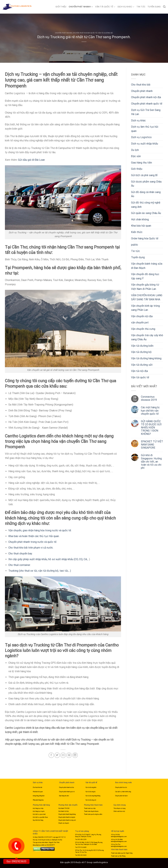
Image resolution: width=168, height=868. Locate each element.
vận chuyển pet (140, 323)
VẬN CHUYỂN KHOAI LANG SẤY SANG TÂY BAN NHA (147, 297)
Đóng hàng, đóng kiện (39, 796)
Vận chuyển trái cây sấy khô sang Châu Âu (147, 337)
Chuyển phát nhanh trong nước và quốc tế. (33, 542)
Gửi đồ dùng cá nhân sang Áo (146, 194)
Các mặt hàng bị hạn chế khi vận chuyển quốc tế (150, 410)
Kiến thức (137, 232)
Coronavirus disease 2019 (149, 398)
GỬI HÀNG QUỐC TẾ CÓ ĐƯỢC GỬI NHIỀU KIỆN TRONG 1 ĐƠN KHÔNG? (151, 428)
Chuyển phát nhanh (81, 7)
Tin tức (141, 7)
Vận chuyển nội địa (142, 316)
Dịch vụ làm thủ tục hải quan (145, 129)
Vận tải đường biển (142, 346)
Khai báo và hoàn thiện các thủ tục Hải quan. (34, 536)
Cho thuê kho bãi (141, 85)
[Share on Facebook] (51, 755)
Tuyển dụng (154, 7)
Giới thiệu (61, 7)
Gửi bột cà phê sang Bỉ (144, 175)
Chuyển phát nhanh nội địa (146, 97)
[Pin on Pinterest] (69, 755)
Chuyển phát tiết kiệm (121, 796)
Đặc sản (136, 156)
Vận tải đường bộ (105, 33)
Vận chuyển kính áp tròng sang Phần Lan (145, 308)
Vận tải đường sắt (142, 365)
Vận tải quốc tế (105, 7)
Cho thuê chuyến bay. (20, 554)
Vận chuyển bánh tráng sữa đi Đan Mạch (147, 266)
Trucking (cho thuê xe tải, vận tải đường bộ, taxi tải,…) (40, 571)
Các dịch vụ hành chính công (123, 792)
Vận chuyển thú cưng (143, 329)
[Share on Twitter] (57, 755)
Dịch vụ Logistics (141, 137)
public (135, 245)
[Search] (164, 7)
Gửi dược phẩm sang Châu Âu (146, 184)
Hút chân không (140, 219)
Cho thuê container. (19, 565)
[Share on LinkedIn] (75, 755)
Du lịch (135, 150)
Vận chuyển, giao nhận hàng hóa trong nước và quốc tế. (40, 530)
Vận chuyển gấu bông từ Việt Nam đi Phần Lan (145, 287)
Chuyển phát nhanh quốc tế (85, 33)
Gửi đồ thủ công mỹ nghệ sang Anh (146, 205)
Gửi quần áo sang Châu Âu (146, 213)
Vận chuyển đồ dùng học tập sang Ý (145, 276)
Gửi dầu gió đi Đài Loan (31, 160)
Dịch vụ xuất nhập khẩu (145, 144)
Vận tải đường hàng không (146, 358)
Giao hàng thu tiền (142, 163)
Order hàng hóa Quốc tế (145, 238)
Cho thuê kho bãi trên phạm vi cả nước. (31, 548)
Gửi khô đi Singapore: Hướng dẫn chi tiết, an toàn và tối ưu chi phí (151, 462)
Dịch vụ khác (126, 7)
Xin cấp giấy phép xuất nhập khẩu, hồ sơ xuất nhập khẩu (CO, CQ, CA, (48, 559)
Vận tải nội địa (139, 371)
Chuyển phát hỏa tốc (121, 787)
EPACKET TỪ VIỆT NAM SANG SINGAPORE (152, 445)
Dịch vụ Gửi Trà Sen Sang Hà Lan (146, 112)
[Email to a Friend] (63, 755)
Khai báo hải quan (141, 226)
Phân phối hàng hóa (38, 800)
